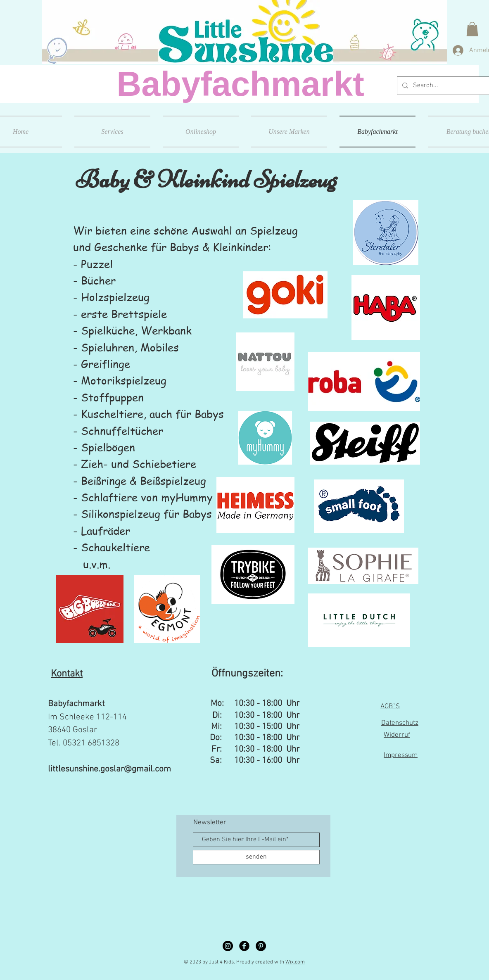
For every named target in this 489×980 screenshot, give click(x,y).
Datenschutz (400, 723)
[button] (472, 29)
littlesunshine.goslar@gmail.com (109, 769)
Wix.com (295, 962)
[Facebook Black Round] (244, 946)
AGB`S (390, 707)
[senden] (256, 857)
